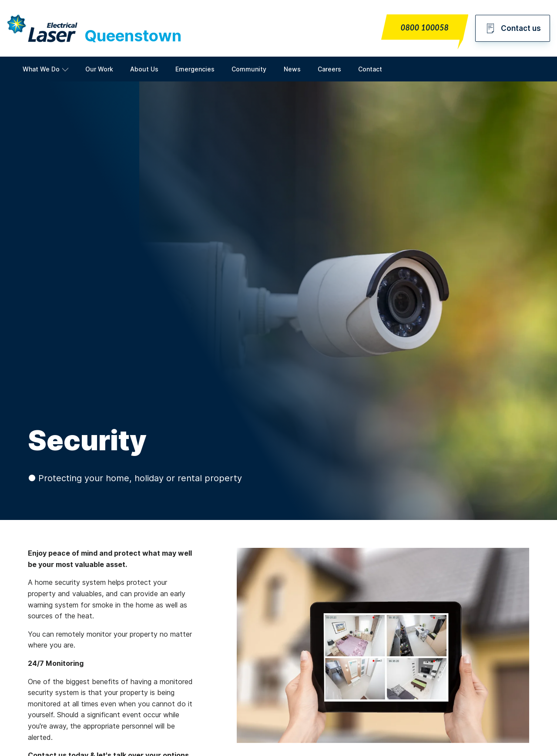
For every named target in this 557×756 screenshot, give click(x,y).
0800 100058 (425, 27)
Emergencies (195, 69)
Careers (329, 69)
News (292, 69)
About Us (144, 69)
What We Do (41, 69)
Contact (370, 69)
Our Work (99, 69)
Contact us (513, 28)
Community (249, 69)
